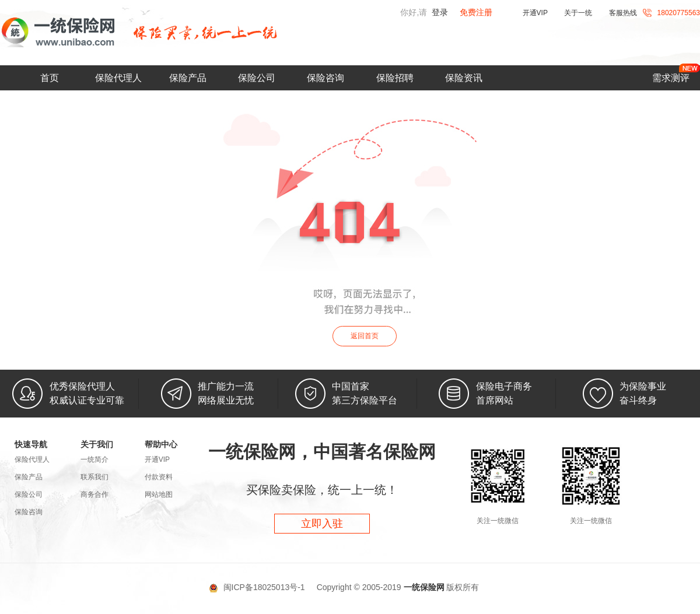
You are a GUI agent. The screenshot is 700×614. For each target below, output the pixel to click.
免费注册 (476, 12)
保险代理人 (118, 78)
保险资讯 (464, 78)
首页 (50, 78)
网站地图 (159, 494)
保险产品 (188, 78)
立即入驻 (322, 524)
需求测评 (671, 78)
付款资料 (159, 477)
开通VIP (535, 13)
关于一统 (578, 13)
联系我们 (94, 477)
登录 (440, 12)
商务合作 (94, 494)
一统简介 (94, 459)
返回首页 (365, 336)
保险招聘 (395, 78)
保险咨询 (325, 78)
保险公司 (257, 78)
